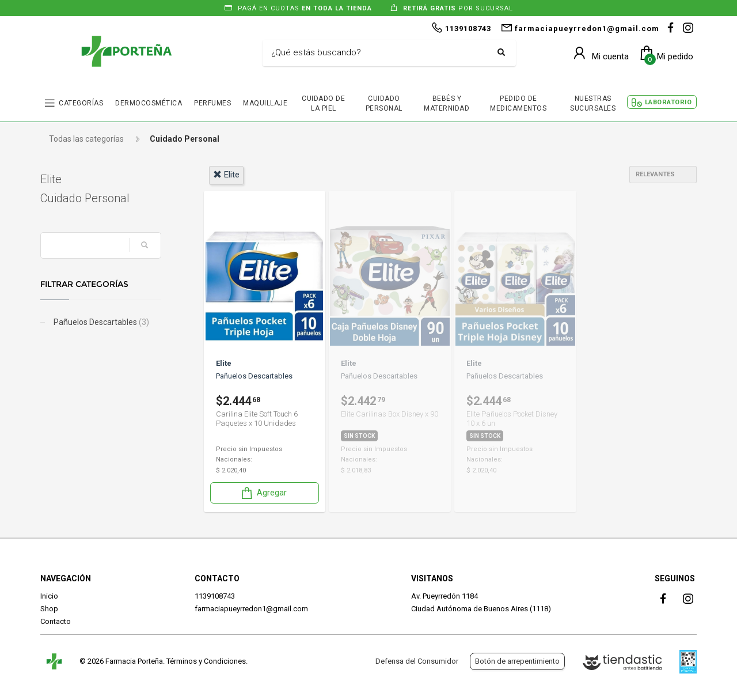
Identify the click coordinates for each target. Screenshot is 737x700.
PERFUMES (212, 103)
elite (226, 175)
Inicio (49, 596)
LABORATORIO (668, 102)
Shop (49, 609)
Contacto (56, 621)
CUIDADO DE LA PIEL (323, 103)
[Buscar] (381, 53)
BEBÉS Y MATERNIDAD (447, 103)
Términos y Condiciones (206, 661)
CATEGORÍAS (81, 103)
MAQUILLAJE (265, 103)
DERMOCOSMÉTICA (149, 103)
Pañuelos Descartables (100, 322)
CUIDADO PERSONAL (384, 103)
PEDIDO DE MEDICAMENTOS (518, 103)
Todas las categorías (86, 139)
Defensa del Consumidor (417, 661)
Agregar (263, 493)
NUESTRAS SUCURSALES (593, 103)
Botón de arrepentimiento (517, 661)
